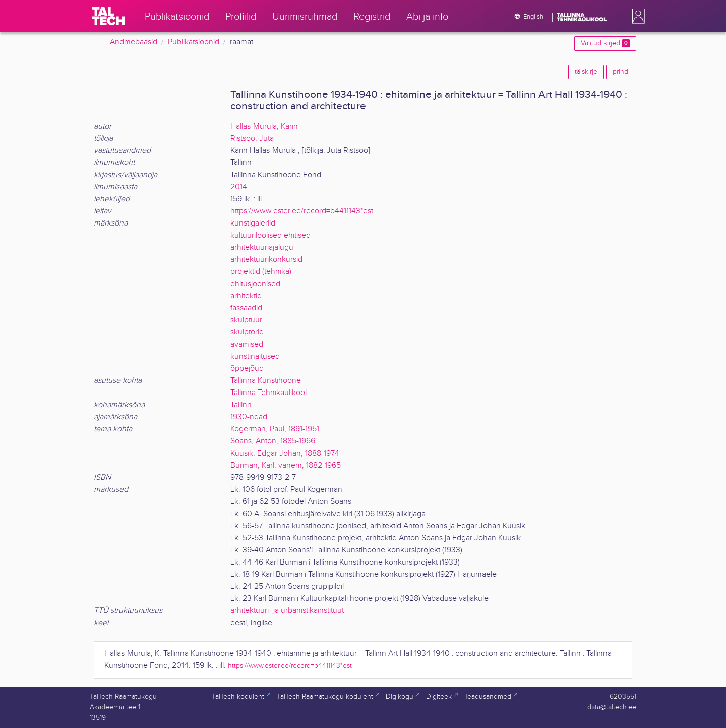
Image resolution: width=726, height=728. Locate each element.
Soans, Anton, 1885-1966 (273, 441)
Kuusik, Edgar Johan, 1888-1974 (285, 453)
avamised (247, 344)
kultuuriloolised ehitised (270, 235)
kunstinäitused (255, 356)
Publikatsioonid (194, 42)
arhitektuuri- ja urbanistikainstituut (287, 611)
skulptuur (246, 320)
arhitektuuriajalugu (262, 247)
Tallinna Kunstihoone (266, 381)
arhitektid (246, 296)
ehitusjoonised (255, 284)
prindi (621, 72)
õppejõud (247, 369)
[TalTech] (108, 16)
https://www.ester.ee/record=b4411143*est (302, 211)
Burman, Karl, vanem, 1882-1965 (286, 465)
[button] (636, 16)
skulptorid (247, 332)
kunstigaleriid (253, 223)
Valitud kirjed (605, 43)
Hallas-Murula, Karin (264, 126)
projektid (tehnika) (261, 272)
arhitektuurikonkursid (266, 260)
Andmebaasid (134, 42)
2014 (239, 187)
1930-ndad (249, 417)
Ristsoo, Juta (252, 138)
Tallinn (241, 405)
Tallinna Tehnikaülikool (268, 393)
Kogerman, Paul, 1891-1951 (275, 429)
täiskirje (586, 72)
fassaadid (246, 308)
